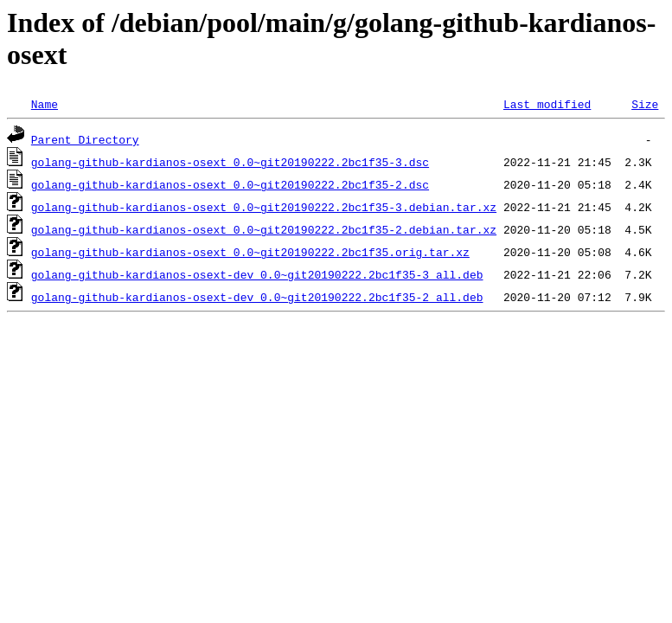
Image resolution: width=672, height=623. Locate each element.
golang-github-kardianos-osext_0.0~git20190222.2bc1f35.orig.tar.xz (250, 252)
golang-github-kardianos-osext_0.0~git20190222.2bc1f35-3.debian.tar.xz (264, 207)
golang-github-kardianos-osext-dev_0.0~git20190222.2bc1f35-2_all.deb (257, 297)
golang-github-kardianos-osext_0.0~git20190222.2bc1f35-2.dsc (230, 184)
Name (45, 104)
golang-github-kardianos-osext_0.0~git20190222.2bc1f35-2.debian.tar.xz (264, 229)
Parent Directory (85, 139)
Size (645, 104)
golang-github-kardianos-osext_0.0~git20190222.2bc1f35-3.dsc (230, 162)
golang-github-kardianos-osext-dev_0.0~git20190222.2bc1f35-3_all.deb (257, 274)
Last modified (547, 104)
